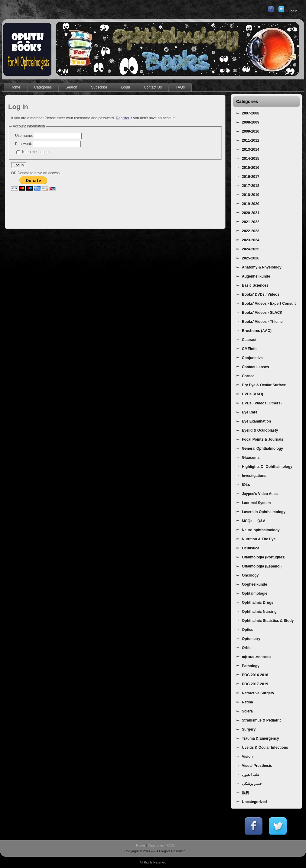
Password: (24, 144)
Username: (24, 136)
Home (140, 845)
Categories (156, 845)
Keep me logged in (37, 152)
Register (123, 118)
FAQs (171, 845)
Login (293, 11)
